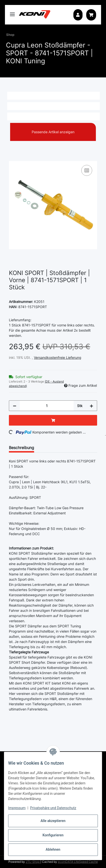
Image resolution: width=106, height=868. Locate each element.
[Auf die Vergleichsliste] (87, 170)
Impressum (17, 808)
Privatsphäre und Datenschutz (53, 808)
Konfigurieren (53, 835)
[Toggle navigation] (12, 12)
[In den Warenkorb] (13, 158)
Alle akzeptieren (53, 821)
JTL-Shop (33, 862)
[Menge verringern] (15, 406)
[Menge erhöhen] (91, 406)
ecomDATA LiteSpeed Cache (78, 862)
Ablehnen (53, 849)
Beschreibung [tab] (21, 448)
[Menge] (47, 406)
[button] (78, 15)
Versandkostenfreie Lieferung (58, 357)
